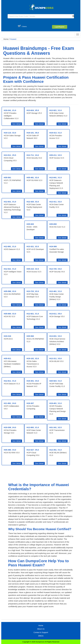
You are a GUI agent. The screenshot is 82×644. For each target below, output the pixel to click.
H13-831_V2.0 (55, 336)
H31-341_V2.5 (55, 427)
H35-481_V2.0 (33, 177)
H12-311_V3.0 (55, 358)
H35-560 (30, 336)
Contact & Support (41, 632)
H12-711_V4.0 (33, 155)
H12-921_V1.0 (55, 110)
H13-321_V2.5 (33, 246)
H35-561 (7, 177)
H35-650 (53, 224)
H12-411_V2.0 (55, 202)
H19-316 (7, 336)
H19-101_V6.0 (33, 133)
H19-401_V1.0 (55, 403)
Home (6, 39)
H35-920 (30, 224)
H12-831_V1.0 (10, 202)
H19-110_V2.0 (10, 133)
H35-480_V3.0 (10, 450)
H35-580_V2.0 (10, 291)
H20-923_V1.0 (55, 381)
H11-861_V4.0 (10, 403)
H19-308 (53, 246)
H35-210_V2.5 (33, 269)
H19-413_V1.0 (55, 133)
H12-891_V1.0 (10, 246)
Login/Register (60, 27)
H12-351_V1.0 (55, 450)
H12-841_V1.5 (55, 177)
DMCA (41, 636)
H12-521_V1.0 (10, 269)
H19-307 (30, 403)
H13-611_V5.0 (55, 314)
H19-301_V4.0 (33, 381)
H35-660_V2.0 (10, 314)
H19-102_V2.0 (33, 358)
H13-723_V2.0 (33, 291)
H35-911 (7, 358)
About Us (41, 629)
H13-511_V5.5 (10, 155)
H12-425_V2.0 (33, 202)
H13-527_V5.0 (33, 450)
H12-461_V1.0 (55, 291)
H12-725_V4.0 (55, 269)
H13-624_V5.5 (33, 110)
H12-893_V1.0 (33, 427)
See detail (17, 124)
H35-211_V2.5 (55, 155)
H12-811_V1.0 (10, 381)
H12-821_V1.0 (33, 314)
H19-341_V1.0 (10, 110)
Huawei (13, 39)
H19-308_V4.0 (10, 427)
